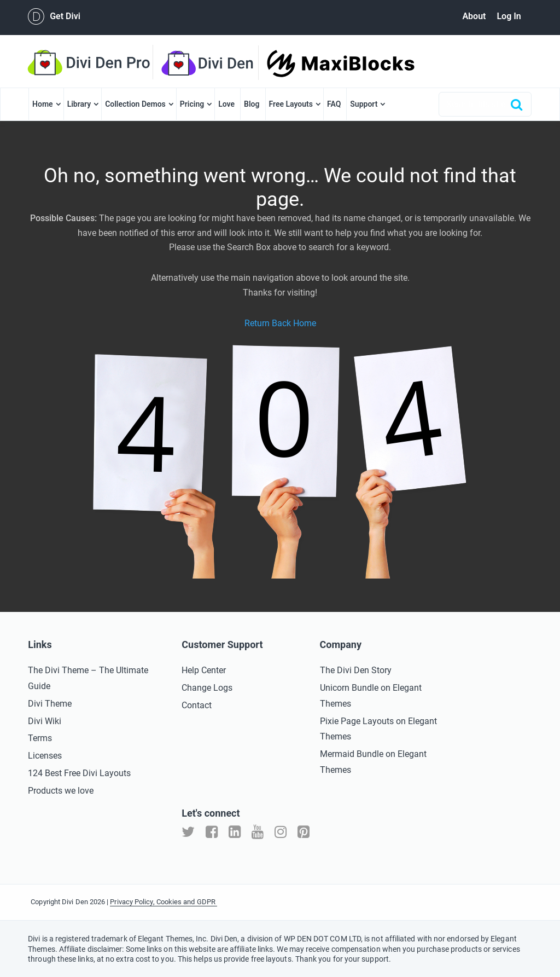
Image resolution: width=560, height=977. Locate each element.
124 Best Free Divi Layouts (79, 773)
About (474, 16)
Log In (509, 16)
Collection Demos (135, 104)
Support (364, 104)
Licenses (45, 756)
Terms (40, 738)
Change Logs (207, 688)
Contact (197, 705)
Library (79, 104)
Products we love (61, 791)
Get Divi (54, 16)
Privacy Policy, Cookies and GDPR (164, 902)
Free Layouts (291, 104)
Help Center (204, 670)
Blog (252, 104)
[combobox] (485, 104)
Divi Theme (50, 704)
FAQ (334, 104)
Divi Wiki (45, 721)
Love (226, 104)
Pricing (192, 104)
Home (43, 104)
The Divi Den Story (356, 670)
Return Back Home (280, 323)
